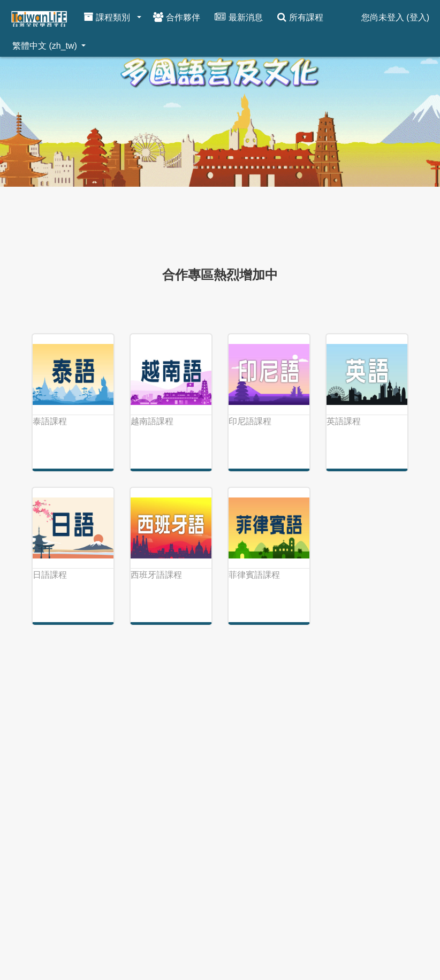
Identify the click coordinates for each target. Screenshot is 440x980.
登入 (418, 17)
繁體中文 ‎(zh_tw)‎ (46, 46)
